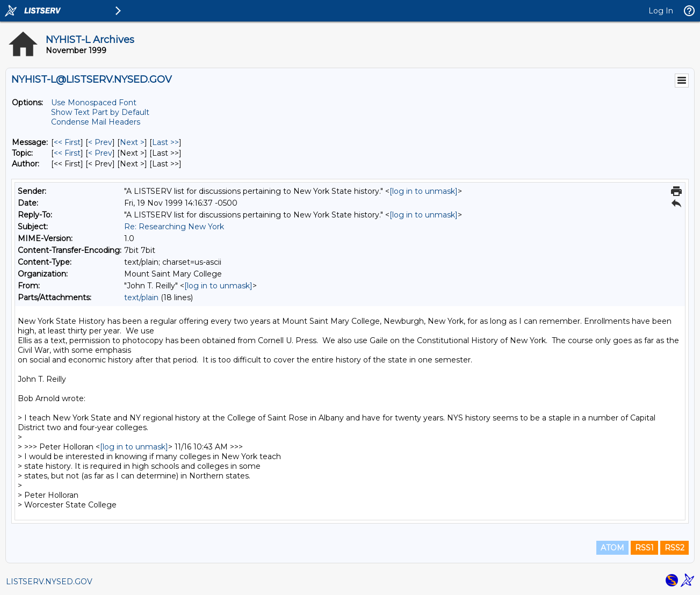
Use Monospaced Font (94, 103)
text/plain (141, 297)
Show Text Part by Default (100, 112)
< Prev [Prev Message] (100, 142)
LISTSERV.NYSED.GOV (49, 582)
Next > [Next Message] (132, 142)
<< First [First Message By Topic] (67, 153)
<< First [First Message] (67, 142)
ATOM (612, 548)
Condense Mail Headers (96, 122)
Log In (661, 11)
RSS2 (674, 548)
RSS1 (644, 548)
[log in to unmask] (424, 191)
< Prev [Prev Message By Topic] (100, 153)
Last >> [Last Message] (165, 142)
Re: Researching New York (174, 227)
